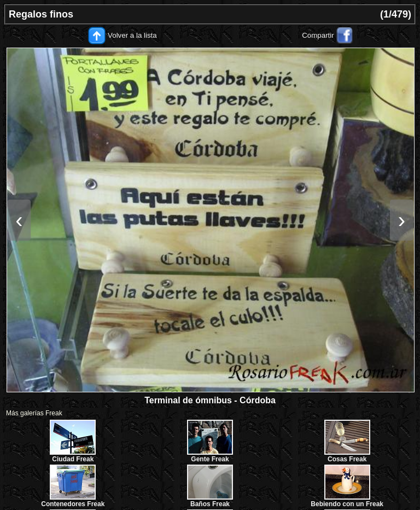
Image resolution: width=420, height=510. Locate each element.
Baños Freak (210, 504)
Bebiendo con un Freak (347, 504)
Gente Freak (210, 459)
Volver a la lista (132, 35)
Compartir (318, 35)
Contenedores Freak (73, 504)
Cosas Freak (347, 459)
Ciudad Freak (73, 459)
